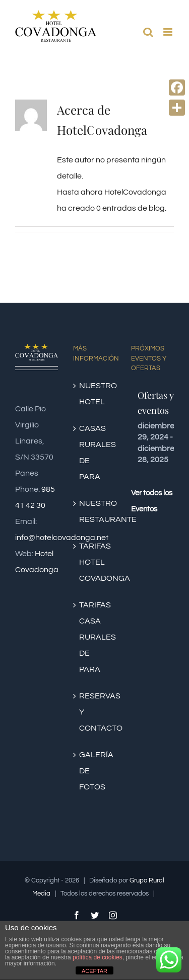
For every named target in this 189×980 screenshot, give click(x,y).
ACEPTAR (94, 971)
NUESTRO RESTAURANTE (95, 511)
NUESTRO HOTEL (95, 394)
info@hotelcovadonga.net (62, 538)
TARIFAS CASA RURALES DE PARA (95, 637)
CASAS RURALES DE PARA (95, 453)
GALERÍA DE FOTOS (95, 771)
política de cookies (98, 957)
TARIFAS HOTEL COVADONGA (95, 562)
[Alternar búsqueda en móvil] (148, 32)
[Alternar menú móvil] (169, 32)
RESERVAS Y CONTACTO (95, 712)
